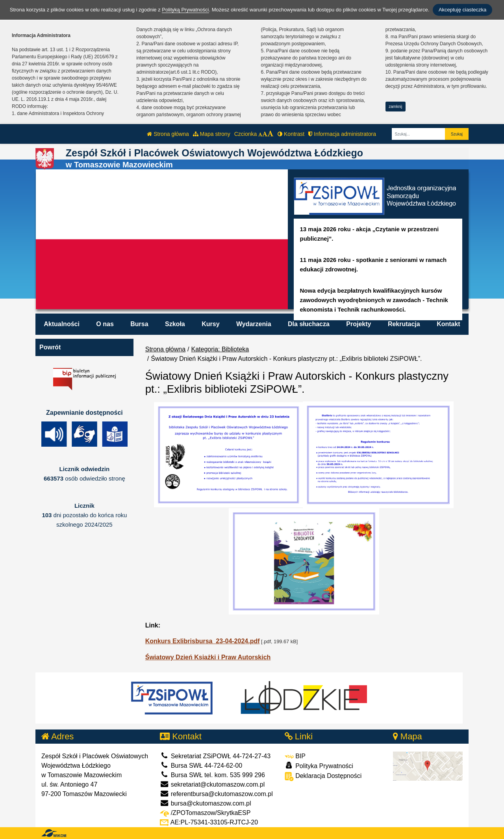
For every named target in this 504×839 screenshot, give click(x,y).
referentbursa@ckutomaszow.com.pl (216, 794)
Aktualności (62, 324)
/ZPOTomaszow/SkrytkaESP (205, 813)
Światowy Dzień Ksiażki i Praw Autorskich (208, 657)
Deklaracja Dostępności (323, 777)
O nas (105, 324)
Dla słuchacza (309, 324)
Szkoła (175, 324)
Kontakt (448, 324)
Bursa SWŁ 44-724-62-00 (201, 766)
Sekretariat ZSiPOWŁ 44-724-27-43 (215, 756)
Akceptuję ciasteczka (462, 10)
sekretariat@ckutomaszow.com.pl (212, 784)
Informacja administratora (342, 134)
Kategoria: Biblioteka (220, 349)
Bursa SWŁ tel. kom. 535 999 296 (212, 775)
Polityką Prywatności (185, 10)
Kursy (210, 324)
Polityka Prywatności (319, 766)
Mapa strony (212, 134)
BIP (295, 756)
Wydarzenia (254, 324)
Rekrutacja (404, 324)
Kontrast (291, 134)
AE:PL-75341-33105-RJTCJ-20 (209, 822)
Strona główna (168, 134)
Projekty (359, 324)
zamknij (395, 107)
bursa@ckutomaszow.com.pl (205, 803)
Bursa (139, 324)
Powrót (50, 347)
